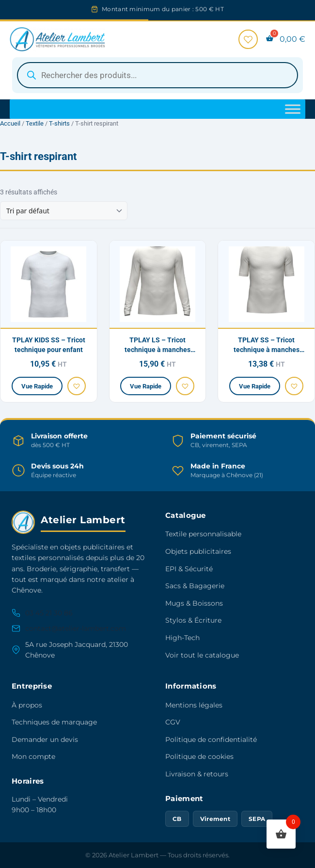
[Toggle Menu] (293, 109)
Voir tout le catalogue (202, 655)
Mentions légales (194, 705)
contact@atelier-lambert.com (69, 628)
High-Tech (182, 638)
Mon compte (33, 756)
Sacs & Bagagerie (195, 586)
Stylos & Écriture (193, 620)
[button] (77, 386)
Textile (35, 123)
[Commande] (64, 211)
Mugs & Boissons (194, 603)
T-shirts (59, 123)
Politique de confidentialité (211, 739)
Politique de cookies (199, 756)
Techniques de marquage (54, 722)
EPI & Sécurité (189, 569)
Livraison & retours (197, 774)
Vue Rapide (37, 386)
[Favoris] (248, 39)
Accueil (10, 123)
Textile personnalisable (203, 534)
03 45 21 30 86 (42, 613)
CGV (173, 722)
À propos (27, 705)
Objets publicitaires (198, 551)
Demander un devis (45, 739)
